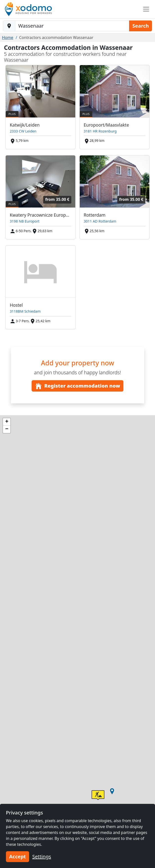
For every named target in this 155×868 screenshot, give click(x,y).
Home (8, 38)
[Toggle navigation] (146, 9)
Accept (18, 857)
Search (141, 26)
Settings (42, 857)
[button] (112, 791)
